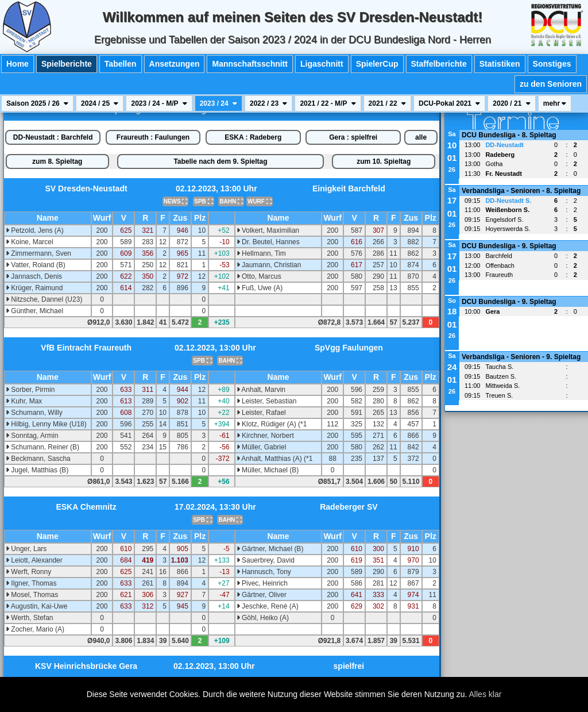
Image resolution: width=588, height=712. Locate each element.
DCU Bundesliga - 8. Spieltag (509, 135)
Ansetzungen (175, 64)
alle (421, 137)
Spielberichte (67, 64)
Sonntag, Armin (32, 436)
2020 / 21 (511, 103)
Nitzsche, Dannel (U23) (44, 299)
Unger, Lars (26, 549)
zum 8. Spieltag (57, 161)
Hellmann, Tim (261, 253)
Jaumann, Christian (269, 265)
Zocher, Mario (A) (35, 629)
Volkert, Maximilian (268, 230)
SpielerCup (377, 64)
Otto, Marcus (259, 276)
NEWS (176, 201)
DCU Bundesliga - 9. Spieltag (509, 246)
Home (18, 64)
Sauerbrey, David (266, 560)
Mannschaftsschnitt (249, 64)
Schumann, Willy (34, 413)
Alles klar (486, 694)
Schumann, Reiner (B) (42, 447)
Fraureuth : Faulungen (153, 137)
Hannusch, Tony (264, 572)
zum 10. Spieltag (384, 161)
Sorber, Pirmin (30, 390)
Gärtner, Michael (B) (270, 549)
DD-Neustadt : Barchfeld (53, 137)
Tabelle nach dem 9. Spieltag (220, 161)
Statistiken (500, 64)
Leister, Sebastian (267, 401)
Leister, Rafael (261, 413)
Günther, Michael (34, 311)
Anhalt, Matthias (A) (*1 (275, 459)
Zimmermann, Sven (38, 253)
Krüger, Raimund (34, 288)
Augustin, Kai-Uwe (36, 606)
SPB (203, 201)
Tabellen (121, 64)
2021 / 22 (387, 103)
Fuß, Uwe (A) (260, 288)
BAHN (231, 201)
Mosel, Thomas (32, 595)
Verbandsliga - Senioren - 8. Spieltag (521, 191)
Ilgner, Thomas (31, 583)
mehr (555, 103)
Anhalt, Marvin (261, 390)
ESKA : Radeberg (253, 137)
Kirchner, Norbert (265, 436)
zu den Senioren (551, 84)
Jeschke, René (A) (268, 606)
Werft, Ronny (28, 572)
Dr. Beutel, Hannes (268, 242)
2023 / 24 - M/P (159, 103)
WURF (260, 201)
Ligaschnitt (322, 64)
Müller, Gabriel (262, 447)
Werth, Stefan (29, 618)
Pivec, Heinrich (262, 583)
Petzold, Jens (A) (35, 230)
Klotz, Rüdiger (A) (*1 (272, 424)
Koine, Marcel (30, 242)
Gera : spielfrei (353, 137)
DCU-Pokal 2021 (449, 103)
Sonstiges (552, 64)
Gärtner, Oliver (262, 595)
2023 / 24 (218, 103)
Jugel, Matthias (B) (37, 470)
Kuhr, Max (24, 401)
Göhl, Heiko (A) (263, 618)
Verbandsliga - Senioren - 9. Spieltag (521, 357)
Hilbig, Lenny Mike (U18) (46, 424)
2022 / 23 (268, 103)
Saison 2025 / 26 (37, 103)
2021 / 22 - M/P (328, 103)
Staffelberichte (439, 64)
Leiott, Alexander (34, 560)
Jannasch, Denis (34, 276)
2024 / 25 (100, 103)
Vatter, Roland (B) (36, 265)
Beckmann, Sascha (38, 459)
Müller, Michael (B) (268, 470)
